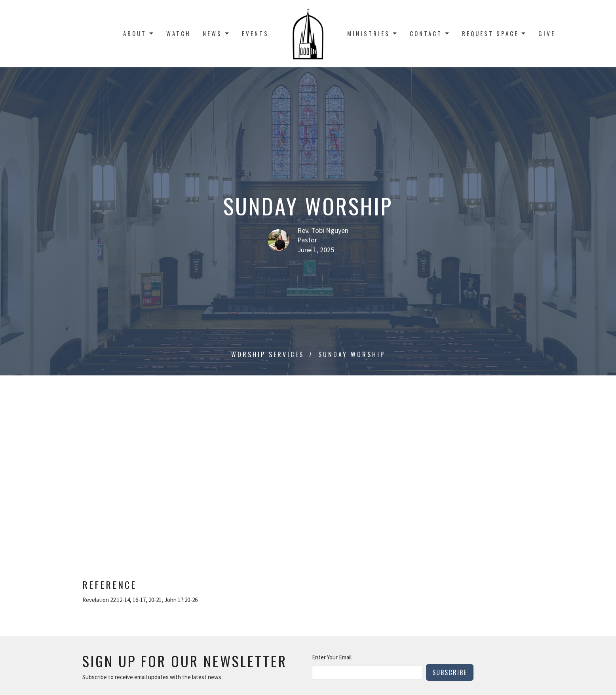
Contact (430, 33)
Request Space (494, 33)
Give (547, 33)
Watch (179, 33)
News (216, 33)
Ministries (373, 33)
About (139, 33)
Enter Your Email (332, 657)
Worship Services (268, 354)
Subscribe (450, 672)
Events (255, 33)
